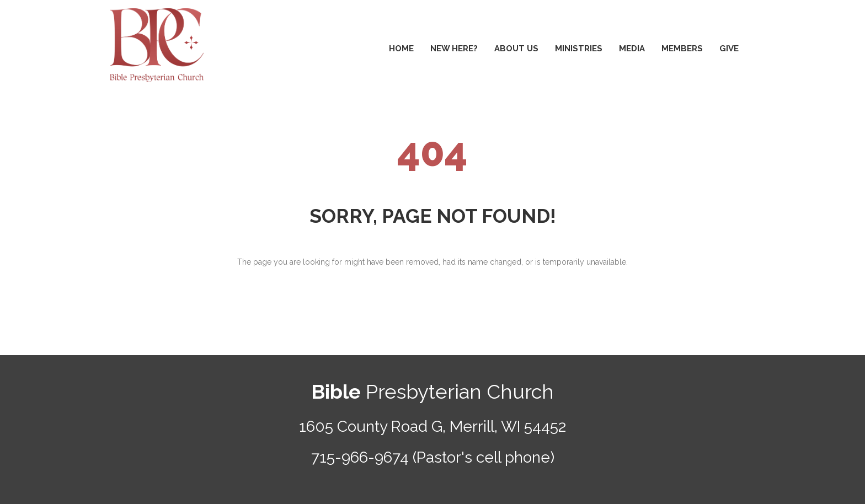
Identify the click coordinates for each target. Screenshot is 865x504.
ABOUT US (516, 49)
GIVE (729, 49)
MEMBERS (682, 49)
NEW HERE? (454, 49)
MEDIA (632, 49)
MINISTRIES (579, 49)
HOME (401, 49)
